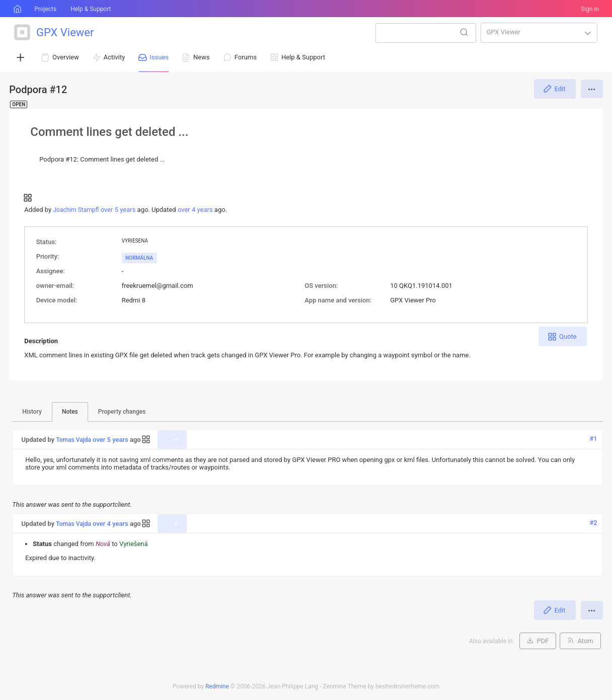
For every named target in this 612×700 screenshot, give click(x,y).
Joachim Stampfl (76, 210)
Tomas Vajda (73, 440)
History (32, 412)
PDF (543, 641)
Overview (66, 57)
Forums (246, 57)
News (202, 57)
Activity (114, 57)
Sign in (590, 9)
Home (17, 9)
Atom (585, 641)
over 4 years (195, 210)
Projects (45, 9)
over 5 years (118, 210)
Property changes (122, 412)
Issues (159, 57)
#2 (594, 523)
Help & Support (91, 9)
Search (464, 32)
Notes (70, 412)
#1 (594, 439)
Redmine (217, 686)
